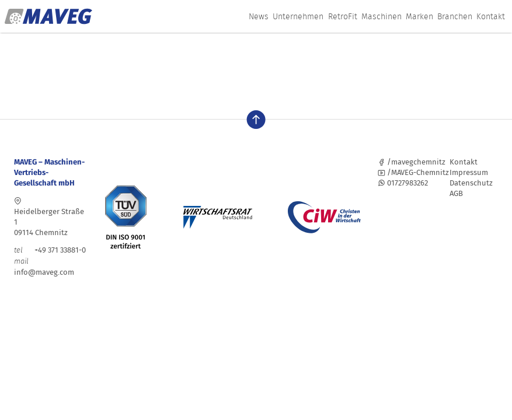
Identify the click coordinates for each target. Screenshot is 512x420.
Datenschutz (471, 183)
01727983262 (403, 183)
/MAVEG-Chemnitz (413, 172)
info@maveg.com (44, 272)
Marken (419, 16)
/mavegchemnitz (412, 162)
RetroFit (343, 16)
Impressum (469, 172)
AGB (456, 193)
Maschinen (382, 16)
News (259, 16)
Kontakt (491, 16)
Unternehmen (298, 16)
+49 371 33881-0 (50, 250)
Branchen (455, 16)
